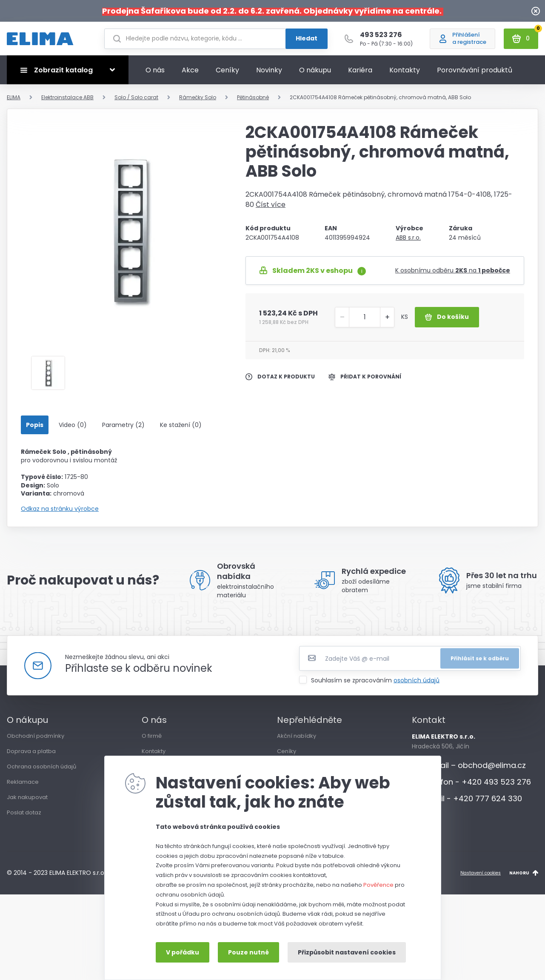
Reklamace (23, 786)
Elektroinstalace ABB (67, 101)
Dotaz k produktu (280, 380)
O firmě (152, 740)
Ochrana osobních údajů (41, 770)
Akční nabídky (297, 740)
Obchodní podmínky (36, 740)
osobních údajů (417, 684)
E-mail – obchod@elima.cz (469, 769)
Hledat (307, 40)
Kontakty (405, 74)
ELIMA (14, 101)
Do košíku (447, 321)
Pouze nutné (248, 952)
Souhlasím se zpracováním (375, 684)
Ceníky (227, 74)
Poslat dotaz (24, 816)
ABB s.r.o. (408, 241)
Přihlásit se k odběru (480, 662)
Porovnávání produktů (475, 74)
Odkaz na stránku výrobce (60, 513)
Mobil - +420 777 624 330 (467, 802)
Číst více (271, 208)
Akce (190, 74)
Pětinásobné (253, 101)
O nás (155, 74)
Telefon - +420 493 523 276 (471, 786)
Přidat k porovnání (365, 380)
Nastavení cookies (481, 877)
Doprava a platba (31, 755)
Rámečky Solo (198, 101)
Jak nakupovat (27, 801)
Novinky (269, 74)
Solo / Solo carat (136, 101)
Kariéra (360, 74)
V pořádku (183, 952)
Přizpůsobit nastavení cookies (347, 952)
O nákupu (315, 74)
